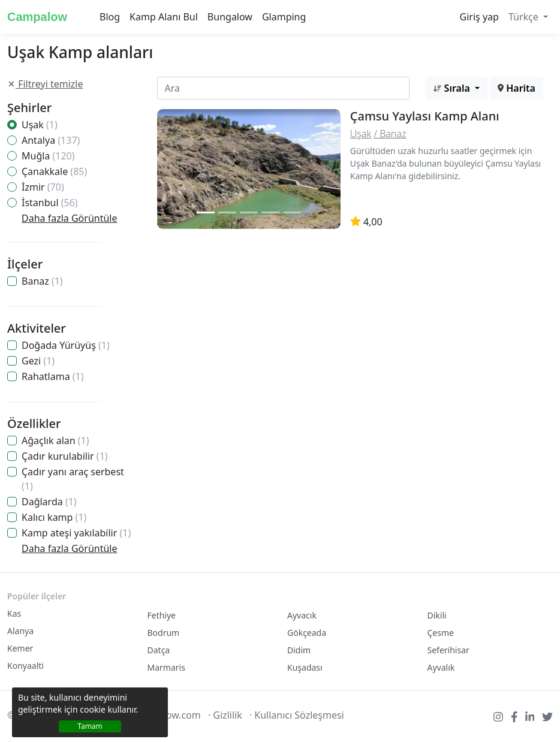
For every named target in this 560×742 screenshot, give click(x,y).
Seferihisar (448, 650)
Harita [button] (517, 88)
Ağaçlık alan (55, 441)
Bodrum (164, 633)
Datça (159, 650)
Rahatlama (53, 376)
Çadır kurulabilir (65, 456)
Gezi (38, 361)
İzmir (43, 187)
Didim (299, 650)
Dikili (437, 615)
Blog (110, 17)
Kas (14, 613)
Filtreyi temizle (45, 84)
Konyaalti (25, 666)
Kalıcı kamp (54, 517)
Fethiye (162, 615)
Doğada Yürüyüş (66, 345)
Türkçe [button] (525, 17)
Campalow (37, 17)
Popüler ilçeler (37, 596)
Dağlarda (49, 502)
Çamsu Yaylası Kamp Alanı (425, 116)
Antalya (51, 140)
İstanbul (50, 203)
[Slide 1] (206, 212)
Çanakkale (54, 171)
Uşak (40, 125)
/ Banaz (390, 134)
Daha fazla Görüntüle (69, 218)
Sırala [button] (453, 88)
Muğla (48, 156)
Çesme (441, 633)
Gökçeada (307, 633)
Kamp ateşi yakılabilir (76, 533)
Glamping (284, 17)
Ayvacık (302, 615)
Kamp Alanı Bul (164, 17)
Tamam (90, 726)
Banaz (42, 281)
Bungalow (230, 17)
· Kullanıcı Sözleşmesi (297, 715)
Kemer (20, 648)
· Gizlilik (225, 715)
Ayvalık (441, 667)
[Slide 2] (227, 212)
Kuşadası (305, 667)
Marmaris (166, 667)
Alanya (20, 631)
